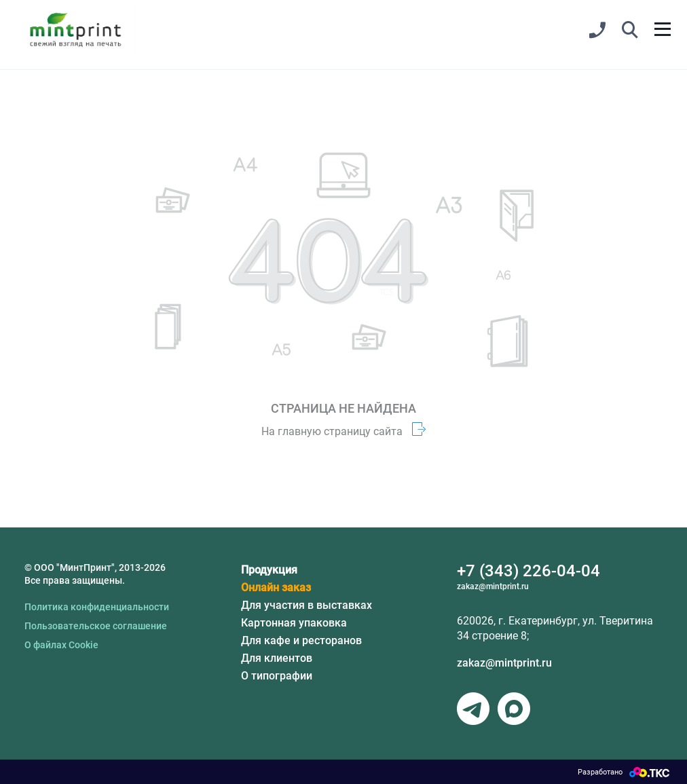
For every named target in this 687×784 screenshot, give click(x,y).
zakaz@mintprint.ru (504, 663)
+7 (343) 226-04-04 (528, 571)
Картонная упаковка (294, 623)
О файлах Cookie (61, 645)
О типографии (277, 676)
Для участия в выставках (307, 605)
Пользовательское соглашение (96, 626)
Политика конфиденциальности (97, 607)
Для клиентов (277, 658)
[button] (630, 31)
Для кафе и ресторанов (301, 640)
